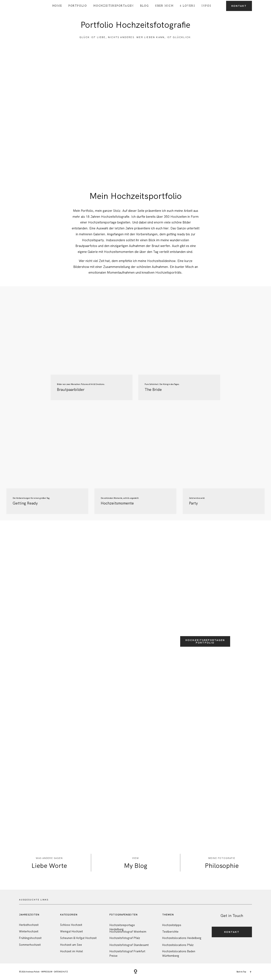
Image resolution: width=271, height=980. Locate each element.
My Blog (136, 866)
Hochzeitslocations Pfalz (178, 945)
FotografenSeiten (124, 915)
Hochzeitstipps (172, 925)
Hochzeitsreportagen (114, 6)
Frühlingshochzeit (30, 938)
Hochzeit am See (71, 945)
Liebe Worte (49, 866)
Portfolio (78, 6)
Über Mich (164, 6)
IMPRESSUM (47, 972)
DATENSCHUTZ (61, 972)
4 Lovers (187, 6)
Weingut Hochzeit (71, 931)
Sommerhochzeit (30, 945)
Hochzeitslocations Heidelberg (182, 938)
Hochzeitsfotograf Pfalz (125, 938)
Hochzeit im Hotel (71, 951)
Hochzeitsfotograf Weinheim (128, 932)
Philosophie (222, 866)
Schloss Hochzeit (71, 925)
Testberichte (170, 932)
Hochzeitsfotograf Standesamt (129, 945)
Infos (206, 6)
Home (57, 6)
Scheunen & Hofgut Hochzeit (78, 938)
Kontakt (239, 6)
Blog (144, 6)
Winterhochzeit (29, 931)
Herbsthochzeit (29, 925)
